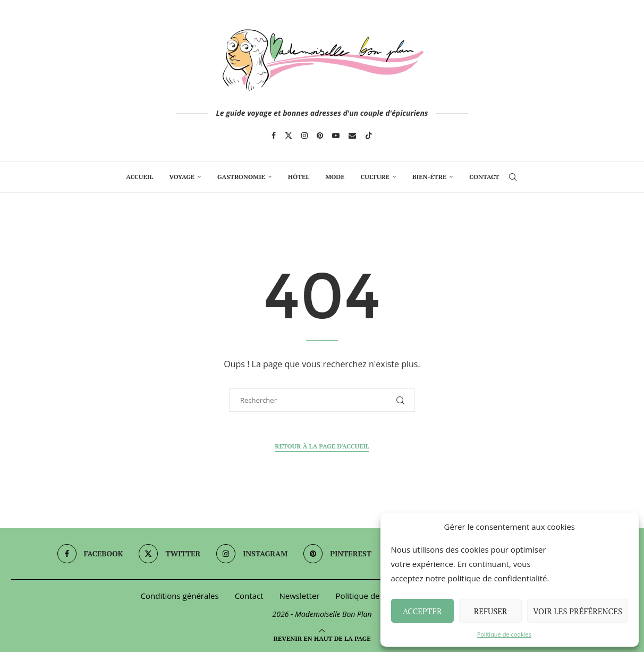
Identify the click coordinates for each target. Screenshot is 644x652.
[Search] (513, 177)
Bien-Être (429, 177)
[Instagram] (304, 136)
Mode (335, 177)
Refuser (491, 611)
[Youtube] (336, 136)
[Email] (352, 136)
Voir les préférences (578, 611)
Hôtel (299, 177)
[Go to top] (322, 638)
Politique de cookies (504, 634)
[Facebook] (274, 136)
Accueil (139, 177)
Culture (375, 177)
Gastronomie (241, 177)
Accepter (422, 611)
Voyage (182, 177)
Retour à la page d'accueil (322, 446)
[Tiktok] (369, 136)
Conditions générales (180, 596)
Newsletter (300, 596)
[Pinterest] (320, 136)
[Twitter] (289, 136)
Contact (484, 177)
